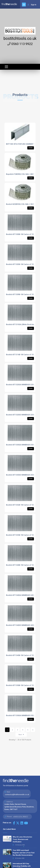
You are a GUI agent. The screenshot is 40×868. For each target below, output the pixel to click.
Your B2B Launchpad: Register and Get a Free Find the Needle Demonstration (24, 853)
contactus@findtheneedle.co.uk (17, 795)
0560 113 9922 (20, 44)
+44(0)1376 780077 (21, 817)
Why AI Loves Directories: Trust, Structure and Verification (22, 839)
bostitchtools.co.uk (20, 39)
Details (31, 148)
